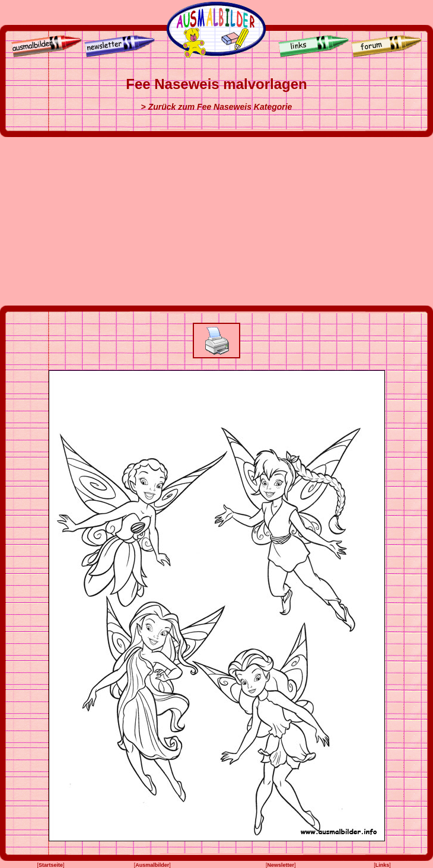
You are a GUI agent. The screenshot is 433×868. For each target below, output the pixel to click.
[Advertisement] (216, 221)
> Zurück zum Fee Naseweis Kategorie (217, 107)
